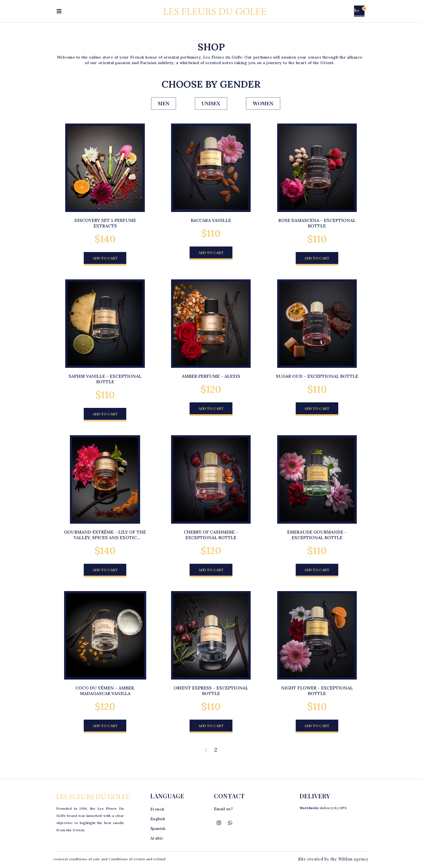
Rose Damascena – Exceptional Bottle (317, 223)
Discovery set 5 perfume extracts (105, 223)
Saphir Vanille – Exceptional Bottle (105, 379)
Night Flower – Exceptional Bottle (317, 692)
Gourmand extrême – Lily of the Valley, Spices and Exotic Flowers (105, 538)
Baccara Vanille (211, 221)
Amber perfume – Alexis (211, 377)
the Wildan (342, 860)
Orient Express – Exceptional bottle (211, 692)
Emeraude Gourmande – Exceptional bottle (317, 536)
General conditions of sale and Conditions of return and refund (110, 860)
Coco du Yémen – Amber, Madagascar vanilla (105, 692)
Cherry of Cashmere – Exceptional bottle (211, 536)
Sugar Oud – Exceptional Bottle (317, 377)
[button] (105, 259)
